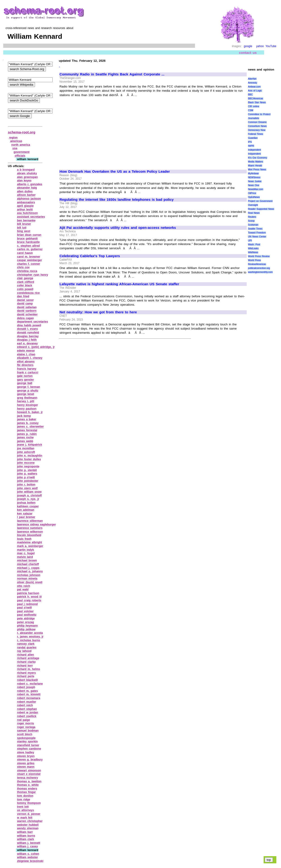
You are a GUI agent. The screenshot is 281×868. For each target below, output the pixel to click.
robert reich (25, 705)
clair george (25, 278)
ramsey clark (26, 644)
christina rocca (27, 271)
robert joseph (26, 687)
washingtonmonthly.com (260, 272)
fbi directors (25, 365)
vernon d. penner (29, 814)
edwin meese (26, 351)
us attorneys (25, 810)
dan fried (23, 296)
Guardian (253, 138)
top (269, 860)
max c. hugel (26, 553)
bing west (24, 231)
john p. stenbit (27, 470)
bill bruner (24, 224)
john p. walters (27, 474)
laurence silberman (30, 521)
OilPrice (252, 193)
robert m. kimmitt (29, 694)
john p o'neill (26, 477)
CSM (251, 110)
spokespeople (26, 738)
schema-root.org (22, 132)
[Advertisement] (99, 131)
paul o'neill (24, 608)
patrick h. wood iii (29, 597)
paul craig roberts (29, 600)
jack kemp (24, 416)
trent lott (23, 807)
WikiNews (253, 252)
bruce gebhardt (27, 239)
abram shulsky (27, 173)
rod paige (23, 720)
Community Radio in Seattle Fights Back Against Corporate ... (112, 74)
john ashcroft (26, 452)
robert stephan (27, 709)
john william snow (29, 492)
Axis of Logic (255, 91)
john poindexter (28, 481)
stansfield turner (28, 745)
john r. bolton (26, 485)
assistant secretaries (31, 217)
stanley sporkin (27, 742)
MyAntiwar (254, 173)
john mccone (26, 463)
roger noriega (26, 727)
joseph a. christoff (29, 496)
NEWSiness (254, 177)
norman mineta (27, 579)
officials (20, 156)
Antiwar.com (254, 87)
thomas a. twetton (29, 781)
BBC (251, 95)
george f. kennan (28, 387)
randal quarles (27, 648)
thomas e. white (28, 785)
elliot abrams (26, 362)
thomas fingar (26, 792)
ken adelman (26, 510)
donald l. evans (27, 329)
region (13, 138)
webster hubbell (28, 825)
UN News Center (257, 237)
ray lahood (24, 651)
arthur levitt (25, 210)
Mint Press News (257, 170)
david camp (25, 304)
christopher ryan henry (32, 275)
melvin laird (25, 557)
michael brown (27, 560)
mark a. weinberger (30, 546)
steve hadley (26, 752)
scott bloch (25, 734)
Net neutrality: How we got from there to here (98, 312)
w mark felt (25, 818)
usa (15, 148)
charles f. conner (28, 264)
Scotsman (253, 225)
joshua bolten (26, 503)
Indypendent (254, 154)
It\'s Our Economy (258, 158)
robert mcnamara (29, 698)
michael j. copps (28, 568)
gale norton (25, 376)
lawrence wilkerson (30, 532)
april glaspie (25, 206)
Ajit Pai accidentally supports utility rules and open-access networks (118, 228)
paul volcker (25, 611)
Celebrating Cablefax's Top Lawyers (90, 256)
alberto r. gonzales (30, 184)
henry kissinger (27, 405)
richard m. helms (28, 669)
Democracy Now (257, 130)
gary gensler (25, 380)
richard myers (26, 673)
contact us (248, 53)
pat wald (23, 589)
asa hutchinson (27, 213)
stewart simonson (29, 771)
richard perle (26, 676)
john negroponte (28, 466)
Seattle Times (255, 229)
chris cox (23, 267)
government (22, 152)
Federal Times (256, 134)
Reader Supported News (261, 209)
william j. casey (27, 846)
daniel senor (25, 300)
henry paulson (27, 409)
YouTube (271, 46)
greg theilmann (27, 398)
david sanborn (27, 311)
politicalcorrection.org (259, 268)
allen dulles (25, 191)
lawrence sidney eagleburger (36, 525)
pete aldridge (26, 619)
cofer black (24, 285)
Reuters (252, 217)
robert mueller (26, 702)
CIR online (254, 106)
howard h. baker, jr (30, 412)
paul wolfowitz (27, 615)
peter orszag (25, 622)
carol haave (25, 253)
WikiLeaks (253, 248)
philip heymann (27, 626)
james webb (25, 441)
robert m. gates (27, 691)
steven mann (26, 767)
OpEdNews (254, 197)
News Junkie (255, 181)
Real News (254, 213)
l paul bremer (26, 517)
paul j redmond (27, 604)
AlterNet (252, 79)
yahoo (260, 46)
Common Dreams (257, 122)
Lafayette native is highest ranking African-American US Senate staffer (119, 284)
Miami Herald (255, 166)
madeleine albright (29, 542)
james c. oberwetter (30, 427)
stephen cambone (29, 749)
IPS (250, 142)
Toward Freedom (257, 233)
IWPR (251, 146)
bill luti (22, 228)
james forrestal (27, 430)
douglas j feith (27, 340)
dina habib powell (29, 325)
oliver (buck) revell (30, 582)
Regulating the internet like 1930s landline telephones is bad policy (117, 200)
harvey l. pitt (26, 401)
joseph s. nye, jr (28, 499)
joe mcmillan (26, 448)
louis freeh (24, 539)
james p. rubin (27, 434)
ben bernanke (26, 220)
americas (16, 141)
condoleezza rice (28, 293)
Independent (255, 150)
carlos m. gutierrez (30, 249)
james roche (25, 437)
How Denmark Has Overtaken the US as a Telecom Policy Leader (115, 172)
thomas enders (27, 789)
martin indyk (25, 550)
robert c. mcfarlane (30, 684)
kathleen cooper (28, 506)
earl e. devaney (27, 343)
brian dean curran (29, 235)
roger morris (25, 723)
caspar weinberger (29, 260)
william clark (25, 839)
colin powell (25, 289)
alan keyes (24, 181)
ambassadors (26, 202)
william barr (25, 832)
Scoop (251, 221)
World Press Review (259, 256)
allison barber (26, 195)
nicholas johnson (29, 575)
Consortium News (257, 126)
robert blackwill (27, 680)
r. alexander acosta (30, 633)
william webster (27, 857)
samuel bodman (28, 731)
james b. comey (28, 423)
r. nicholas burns (28, 640)
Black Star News (257, 102)
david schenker (27, 314)
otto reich (23, 586)
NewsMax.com (256, 189)
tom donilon (25, 796)
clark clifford (26, 282)
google (248, 46)
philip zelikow (26, 629)
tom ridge (23, 800)
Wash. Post (254, 245)
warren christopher (30, 821)
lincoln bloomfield (29, 535)
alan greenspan (27, 177)
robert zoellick (27, 716)
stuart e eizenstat (29, 774)
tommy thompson (29, 803)
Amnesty (253, 83)
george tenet (26, 394)
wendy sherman (28, 828)
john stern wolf (27, 488)
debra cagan (25, 318)
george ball (25, 383)
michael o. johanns (30, 571)
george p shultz (28, 391)
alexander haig (27, 188)
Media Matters (256, 162)
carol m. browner (29, 257)
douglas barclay (28, 336)
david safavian (27, 307)
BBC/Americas (256, 99)
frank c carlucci (27, 372)
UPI (250, 241)
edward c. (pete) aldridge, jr (36, 347)
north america (21, 145)
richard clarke (26, 662)
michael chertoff (28, 564)
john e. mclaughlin (30, 456)
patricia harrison (28, 593)
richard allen (25, 655)
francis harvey (27, 369)
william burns (26, 836)
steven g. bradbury (30, 760)
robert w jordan (27, 713)
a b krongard (26, 170)
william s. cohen (28, 854)
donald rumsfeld (28, 333)
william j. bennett (29, 843)
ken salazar (25, 514)
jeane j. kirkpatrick (29, 445)
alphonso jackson (29, 199)
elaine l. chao (26, 354)
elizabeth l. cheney (30, 358)
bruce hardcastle (28, 242)
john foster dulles (29, 459)
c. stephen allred (28, 246)
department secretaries (32, 322)
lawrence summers (30, 528)
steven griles (26, 763)
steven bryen (26, 756)
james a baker (27, 419)
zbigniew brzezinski (30, 861)
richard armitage (28, 658)
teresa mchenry (27, 778)
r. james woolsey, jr (30, 637)
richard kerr (25, 666)
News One (254, 185)
